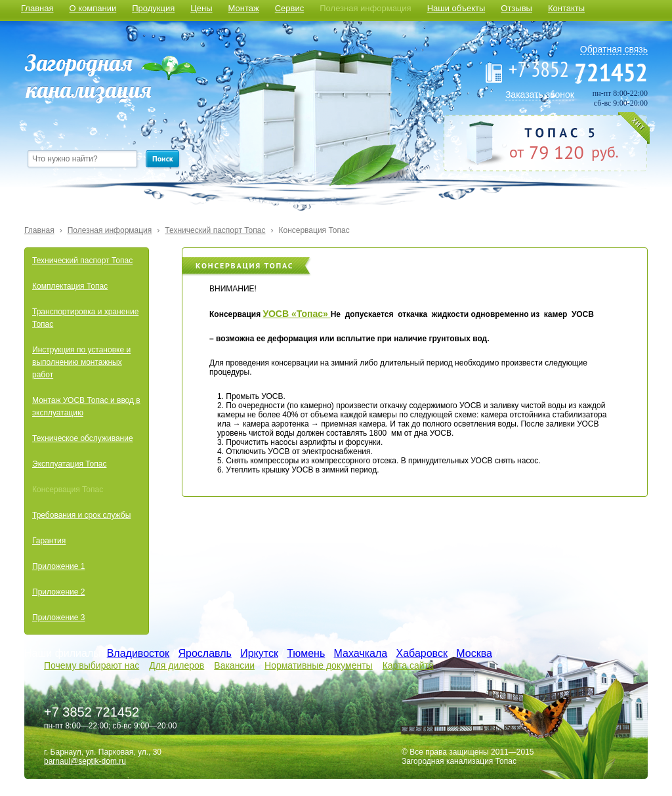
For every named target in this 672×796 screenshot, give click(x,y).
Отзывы (516, 8)
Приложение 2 (58, 592)
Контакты (566, 8)
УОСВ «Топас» (297, 314)
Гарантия (49, 541)
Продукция (153, 8)
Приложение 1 (58, 566)
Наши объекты (456, 8)
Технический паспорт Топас (215, 230)
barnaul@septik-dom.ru (85, 761)
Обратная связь (614, 49)
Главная (37, 8)
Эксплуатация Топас (69, 464)
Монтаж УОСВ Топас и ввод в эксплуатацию (86, 407)
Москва (474, 653)
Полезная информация (365, 8)
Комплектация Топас (70, 286)
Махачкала (361, 653)
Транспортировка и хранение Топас (85, 318)
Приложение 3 (58, 618)
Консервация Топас (314, 230)
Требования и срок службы (81, 515)
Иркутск (259, 653)
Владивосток (138, 653)
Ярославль (204, 653)
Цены (201, 8)
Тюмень (306, 653)
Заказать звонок (540, 94)
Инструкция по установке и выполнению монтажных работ (81, 362)
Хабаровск (422, 653)
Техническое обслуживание (83, 438)
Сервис (290, 8)
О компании (93, 8)
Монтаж (244, 8)
